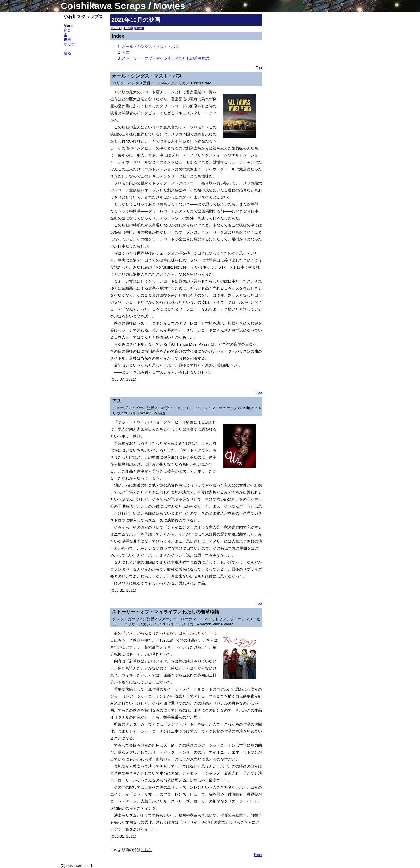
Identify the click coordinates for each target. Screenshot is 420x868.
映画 (67, 40)
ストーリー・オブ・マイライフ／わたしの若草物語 (166, 58)
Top (259, 68)
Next (258, 855)
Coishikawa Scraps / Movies (123, 6)
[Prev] (128, 28)
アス (126, 52)
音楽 (67, 30)
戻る (67, 53)
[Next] (139, 28)
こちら (146, 850)
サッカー (71, 44)
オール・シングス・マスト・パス (150, 47)
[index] (116, 28)
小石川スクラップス (83, 17)
